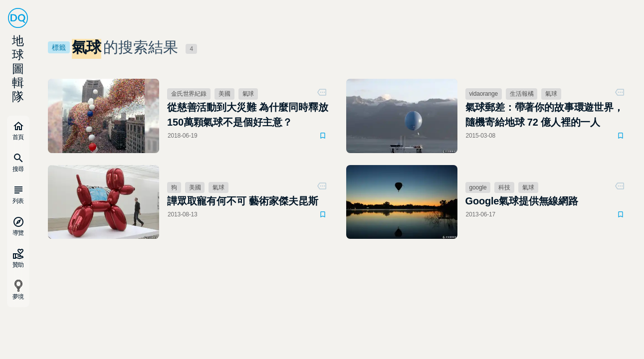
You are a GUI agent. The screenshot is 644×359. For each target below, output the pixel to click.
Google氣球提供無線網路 (522, 201)
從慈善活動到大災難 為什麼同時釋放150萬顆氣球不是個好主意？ (248, 115)
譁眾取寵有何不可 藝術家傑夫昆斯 (243, 201)
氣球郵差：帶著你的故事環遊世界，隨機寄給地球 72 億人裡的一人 (544, 115)
